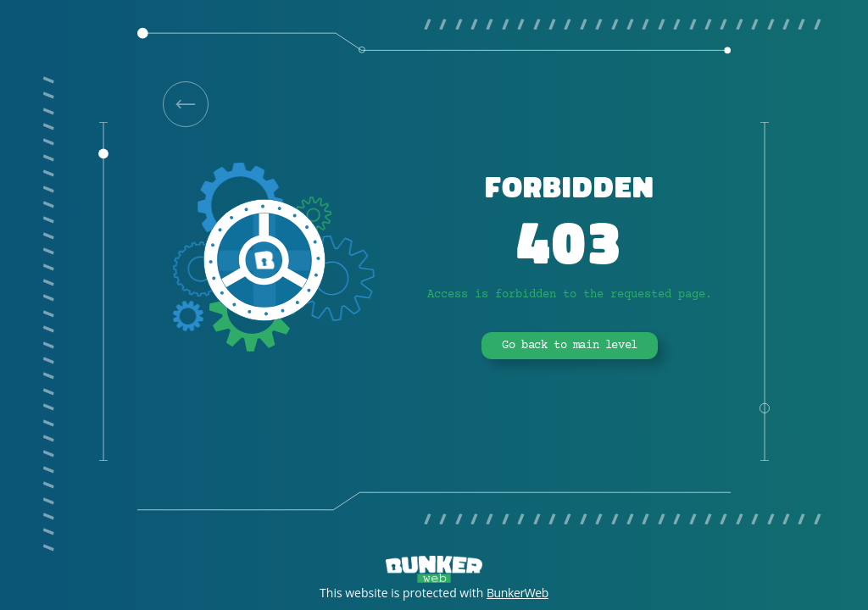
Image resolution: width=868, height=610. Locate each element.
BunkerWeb (517, 593)
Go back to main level (570, 346)
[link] (186, 104)
